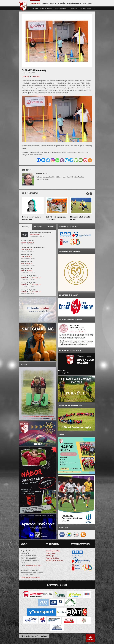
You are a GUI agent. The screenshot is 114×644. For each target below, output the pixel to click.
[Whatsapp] (57, 160)
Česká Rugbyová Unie (53, 551)
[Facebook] (39, 160)
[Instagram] (53, 160)
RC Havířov (62, 4)
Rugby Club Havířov (32, 636)
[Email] (81, 160)
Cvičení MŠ (25, 77)
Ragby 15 (53, 4)
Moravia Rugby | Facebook (55, 561)
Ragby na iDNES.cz (52, 558)
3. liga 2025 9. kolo (27, 262)
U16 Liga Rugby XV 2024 (29, 283)
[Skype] (67, 160)
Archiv (90, 4)
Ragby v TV (73, 8)
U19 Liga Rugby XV (35, 278)
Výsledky (26, 227)
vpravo (93, 8)
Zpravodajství (35, 4)
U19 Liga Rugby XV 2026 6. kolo (31, 276)
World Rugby (50, 556)
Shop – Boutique (86, 8)
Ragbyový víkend (61, 8)
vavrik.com (44, 636)
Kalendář (38, 227)
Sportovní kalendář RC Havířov (42, 8)
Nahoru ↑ (90, 638)
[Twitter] (48, 160)
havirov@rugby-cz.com (33, 565)
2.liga (22, 256)
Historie (50, 227)
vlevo (31, 8)
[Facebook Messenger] (43, 160)
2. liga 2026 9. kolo (27, 255)
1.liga (22, 249)
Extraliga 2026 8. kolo (28, 240)
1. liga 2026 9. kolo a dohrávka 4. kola (33, 248)
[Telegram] (71, 160)
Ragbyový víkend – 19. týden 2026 (40, 233)
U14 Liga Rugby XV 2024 (29, 290)
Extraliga (23, 242)
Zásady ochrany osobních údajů (30, 577)
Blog (84, 4)
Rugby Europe (51, 553)
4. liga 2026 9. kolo (27, 269)
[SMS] (76, 160)
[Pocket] (85, 160)
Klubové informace (74, 4)
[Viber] (62, 160)
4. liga (23, 270)
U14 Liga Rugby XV (35, 292)
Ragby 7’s (45, 4)
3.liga (22, 263)
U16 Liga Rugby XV (35, 285)
